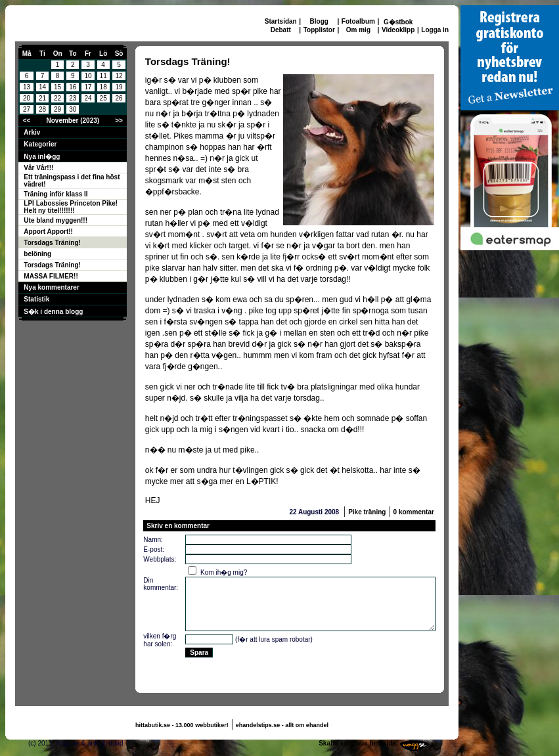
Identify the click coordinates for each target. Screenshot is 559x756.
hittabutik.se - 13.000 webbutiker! (182, 725)
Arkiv (32, 132)
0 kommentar (414, 512)
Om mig (358, 30)
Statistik (36, 299)
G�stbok (398, 22)
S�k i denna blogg (53, 312)
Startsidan (281, 21)
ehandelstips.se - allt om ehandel (282, 725)
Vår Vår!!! (38, 168)
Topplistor (319, 30)
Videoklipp (398, 30)
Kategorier (40, 144)
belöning (37, 254)
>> (119, 121)
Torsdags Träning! (52, 243)
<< (27, 121)
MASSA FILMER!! (51, 276)
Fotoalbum (358, 21)
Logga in (435, 30)
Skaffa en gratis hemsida (357, 743)
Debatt (281, 30)
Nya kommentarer (51, 287)
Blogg (319, 21)
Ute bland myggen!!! (56, 220)
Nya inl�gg (42, 157)
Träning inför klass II (56, 194)
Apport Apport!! (48, 232)
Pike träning (367, 512)
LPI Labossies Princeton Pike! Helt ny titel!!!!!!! (71, 207)
